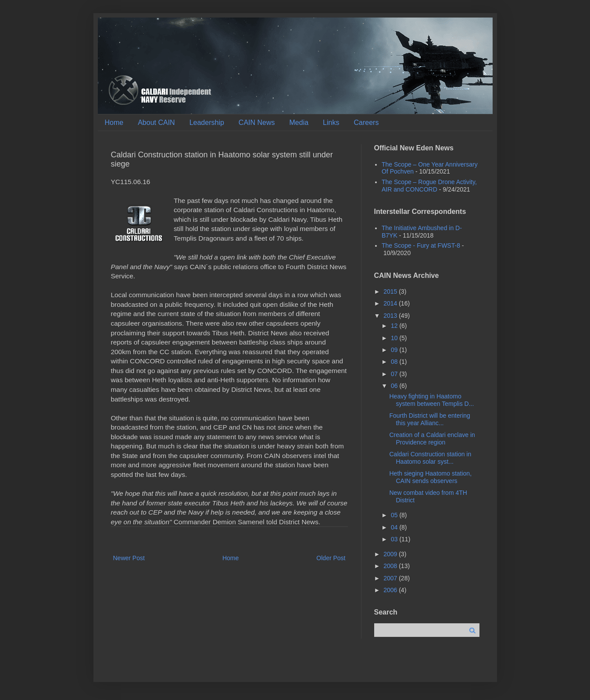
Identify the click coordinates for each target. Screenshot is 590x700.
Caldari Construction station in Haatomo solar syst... (430, 458)
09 (395, 350)
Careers (366, 123)
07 (395, 374)
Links (331, 123)
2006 (391, 590)
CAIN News (257, 123)
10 (395, 338)
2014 (391, 303)
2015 (391, 291)
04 (395, 527)
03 (395, 539)
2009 (391, 554)
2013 (391, 316)
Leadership (207, 123)
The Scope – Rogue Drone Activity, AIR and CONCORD (429, 186)
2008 (391, 566)
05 (395, 515)
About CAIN (156, 123)
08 (395, 362)
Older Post (331, 558)
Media (299, 123)
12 (395, 326)
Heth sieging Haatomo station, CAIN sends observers (430, 477)
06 (395, 386)
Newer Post (129, 558)
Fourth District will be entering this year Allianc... (429, 419)
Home (114, 123)
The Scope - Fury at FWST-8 (421, 245)
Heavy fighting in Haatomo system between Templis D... (431, 400)
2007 (391, 578)
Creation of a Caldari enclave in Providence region (432, 439)
